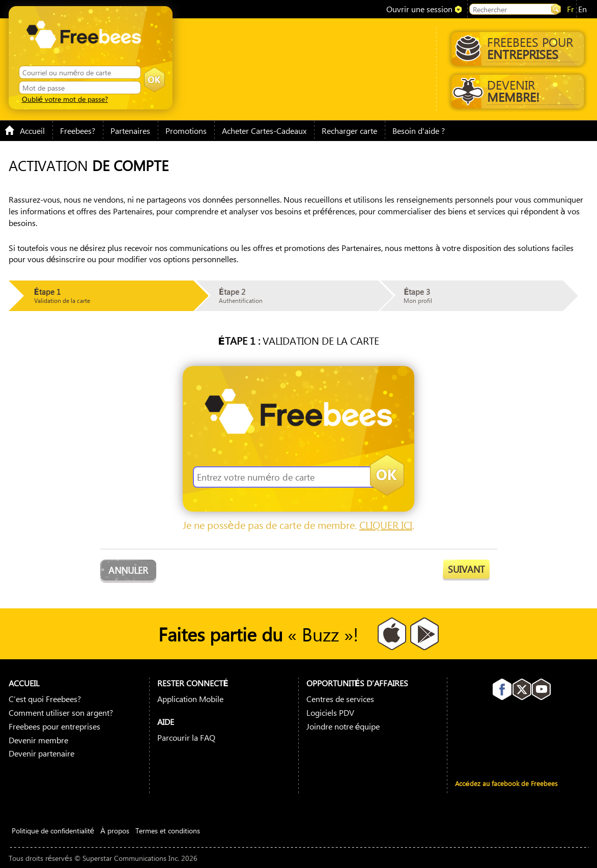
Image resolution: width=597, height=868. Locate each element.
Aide (166, 722)
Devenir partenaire (41, 753)
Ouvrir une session (419, 9)
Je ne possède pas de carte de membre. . (298, 525)
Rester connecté (193, 683)
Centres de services (340, 699)
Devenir (516, 91)
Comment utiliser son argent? (61, 712)
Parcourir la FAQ (186, 737)
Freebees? (78, 131)
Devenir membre (38, 740)
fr (571, 9)
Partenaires (130, 131)
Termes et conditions (168, 830)
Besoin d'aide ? (419, 131)
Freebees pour (517, 48)
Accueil (25, 131)
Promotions (186, 131)
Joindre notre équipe (343, 726)
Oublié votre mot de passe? (65, 99)
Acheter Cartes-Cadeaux (264, 131)
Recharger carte (349, 131)
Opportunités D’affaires (358, 683)
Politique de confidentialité (53, 830)
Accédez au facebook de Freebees (506, 783)
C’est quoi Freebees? (45, 699)
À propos (115, 830)
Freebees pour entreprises (54, 726)
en (582, 9)
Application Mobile (190, 699)
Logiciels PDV (330, 712)
